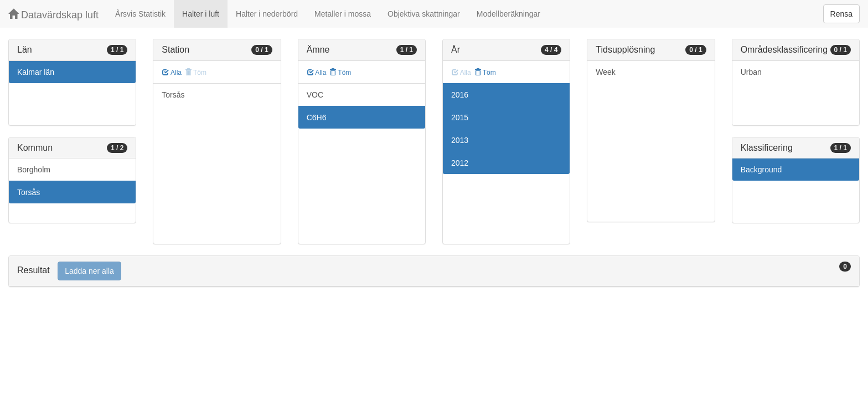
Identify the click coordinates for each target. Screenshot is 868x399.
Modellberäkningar (508, 14)
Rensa (841, 14)
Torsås (29, 192)
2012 (460, 163)
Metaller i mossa (343, 14)
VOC (315, 95)
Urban (751, 72)
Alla (172, 73)
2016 (460, 95)
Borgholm (34, 170)
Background (761, 170)
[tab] (434, 271)
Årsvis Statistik (140, 14)
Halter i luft (201, 14)
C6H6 (317, 117)
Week (606, 72)
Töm (340, 73)
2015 (460, 117)
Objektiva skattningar (424, 14)
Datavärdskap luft (53, 15)
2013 (460, 140)
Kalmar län (36, 72)
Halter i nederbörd (267, 14)
